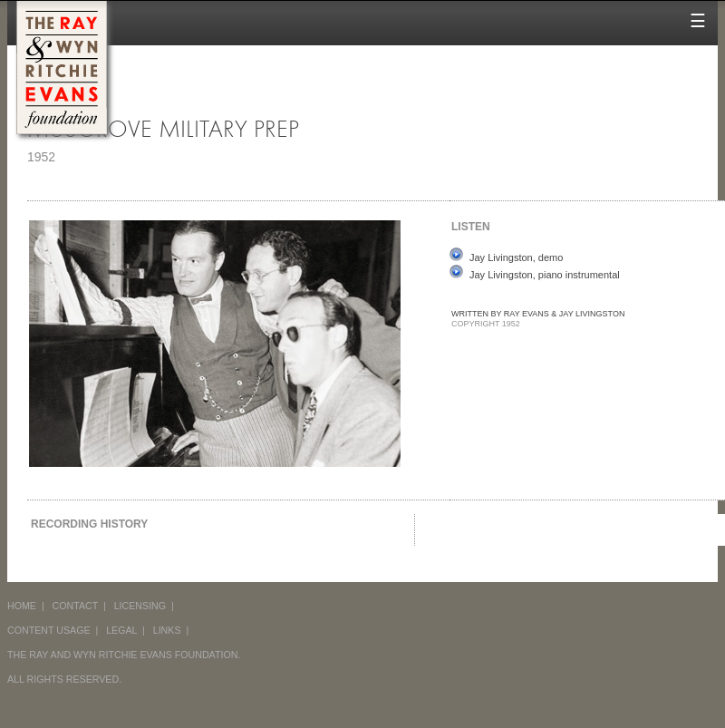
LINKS (167, 630)
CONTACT (76, 606)
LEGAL (121, 630)
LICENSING (140, 606)
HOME (22, 606)
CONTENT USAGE (49, 630)
